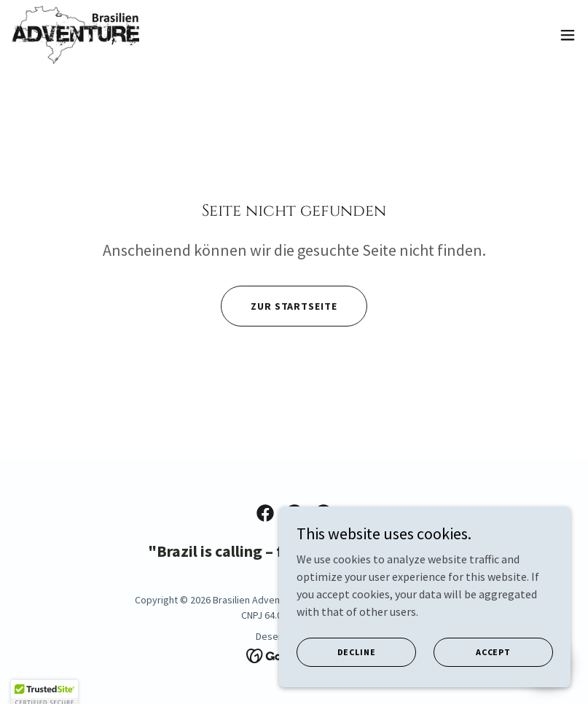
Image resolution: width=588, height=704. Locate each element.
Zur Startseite (294, 306)
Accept (493, 682)
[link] (75, 35)
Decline (357, 682)
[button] (568, 35)
